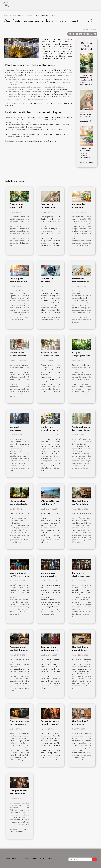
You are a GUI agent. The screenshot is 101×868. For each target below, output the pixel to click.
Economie (6, 859)
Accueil (6, 15)
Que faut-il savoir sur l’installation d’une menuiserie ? (81, 504)
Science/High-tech (38, 859)
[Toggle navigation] (6, 5)
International (17, 859)
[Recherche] (80, 859)
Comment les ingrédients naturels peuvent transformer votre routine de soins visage (86, 155)
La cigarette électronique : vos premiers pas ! (81, 576)
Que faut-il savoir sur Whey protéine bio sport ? (19, 576)
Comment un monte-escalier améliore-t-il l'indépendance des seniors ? (86, 117)
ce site (37, 73)
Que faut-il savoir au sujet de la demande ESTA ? (81, 650)
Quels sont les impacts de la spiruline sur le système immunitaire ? (86, 80)
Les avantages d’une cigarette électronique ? (48, 576)
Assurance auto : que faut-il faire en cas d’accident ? (19, 650)
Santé (14, 15)
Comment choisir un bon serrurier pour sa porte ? (49, 650)
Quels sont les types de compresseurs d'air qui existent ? (19, 724)
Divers (50, 859)
